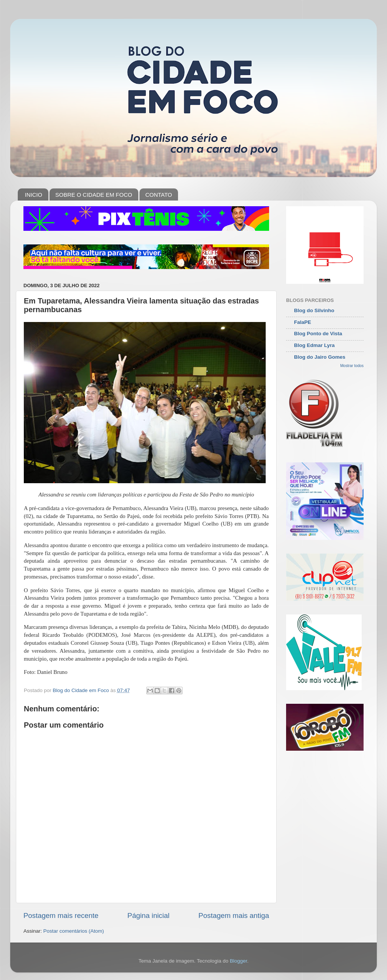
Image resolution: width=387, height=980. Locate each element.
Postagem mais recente (61, 915)
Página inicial (148, 915)
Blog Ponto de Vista (318, 334)
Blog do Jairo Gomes (320, 357)
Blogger (238, 961)
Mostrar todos (352, 366)
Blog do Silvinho (314, 310)
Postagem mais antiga (234, 915)
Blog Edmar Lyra (314, 345)
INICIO (34, 195)
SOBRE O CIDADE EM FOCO (94, 195)
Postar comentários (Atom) (74, 931)
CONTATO (159, 195)
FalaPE (303, 322)
